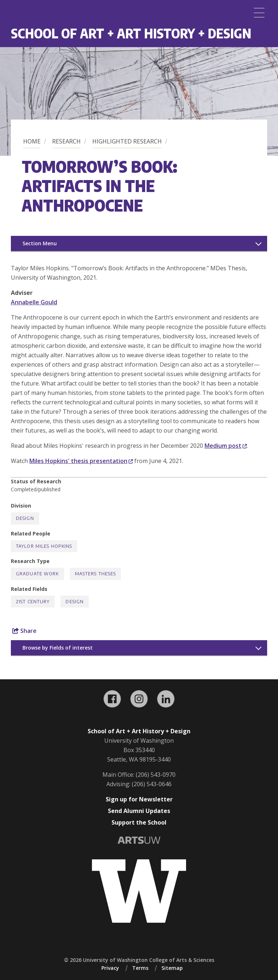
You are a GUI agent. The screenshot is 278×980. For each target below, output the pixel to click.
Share (24, 631)
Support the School (139, 822)
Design (25, 518)
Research (66, 141)
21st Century (33, 602)
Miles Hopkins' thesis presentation (81, 461)
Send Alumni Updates (139, 811)
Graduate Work (37, 574)
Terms (140, 968)
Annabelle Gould (34, 302)
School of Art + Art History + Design (131, 33)
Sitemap (172, 968)
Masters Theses (96, 574)
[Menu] (259, 13)
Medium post (226, 446)
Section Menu (40, 243)
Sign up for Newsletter (139, 799)
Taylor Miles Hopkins (44, 546)
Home (32, 141)
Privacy (110, 968)
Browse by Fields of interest (58, 648)
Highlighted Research (127, 141)
